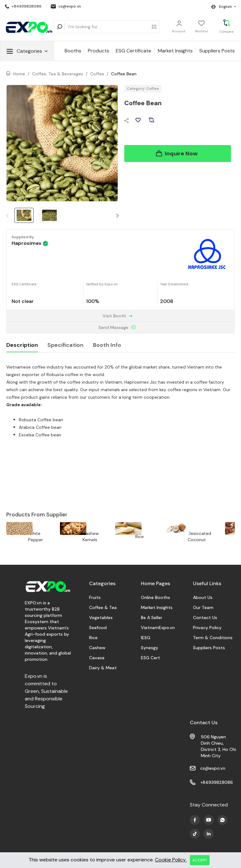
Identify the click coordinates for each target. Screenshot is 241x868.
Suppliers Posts (217, 51)
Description (22, 345)
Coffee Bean (124, 74)
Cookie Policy (171, 860)
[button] (118, 216)
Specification (65, 345)
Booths (73, 51)
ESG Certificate (134, 51)
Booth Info (107, 345)
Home (19, 74)
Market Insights (175, 51)
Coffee (97, 74)
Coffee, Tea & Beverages (58, 74)
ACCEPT (200, 860)
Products (99, 51)
